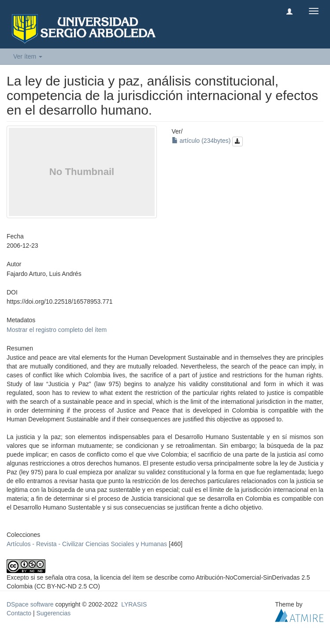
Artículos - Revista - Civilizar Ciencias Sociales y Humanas (87, 544)
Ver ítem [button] (28, 56)
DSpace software (30, 604)
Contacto (19, 613)
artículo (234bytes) (208, 141)
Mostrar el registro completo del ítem (57, 330)
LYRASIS (134, 604)
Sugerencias (53, 613)
